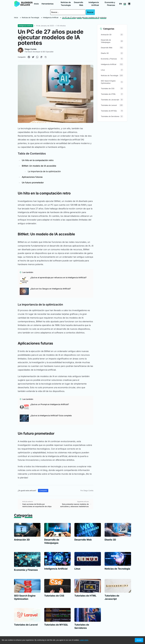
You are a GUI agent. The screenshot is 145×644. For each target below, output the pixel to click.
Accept (139, 640)
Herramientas (48, 4)
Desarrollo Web (79, 4)
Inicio (36, 4)
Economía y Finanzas (110, 4)
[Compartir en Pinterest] (41, 57)
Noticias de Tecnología (66, 4)
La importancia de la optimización (44, 171)
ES (125, 4)
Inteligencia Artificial (94, 4)
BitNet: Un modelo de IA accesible (39, 166)
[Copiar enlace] (46, 57)
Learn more (84, 640)
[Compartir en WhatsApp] (37, 57)
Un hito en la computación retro (38, 160)
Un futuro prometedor (33, 183)
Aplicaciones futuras (32, 177)
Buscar (90, 12)
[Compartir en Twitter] (33, 57)
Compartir (43, 490)
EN (121, 4)
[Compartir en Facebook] (29, 57)
